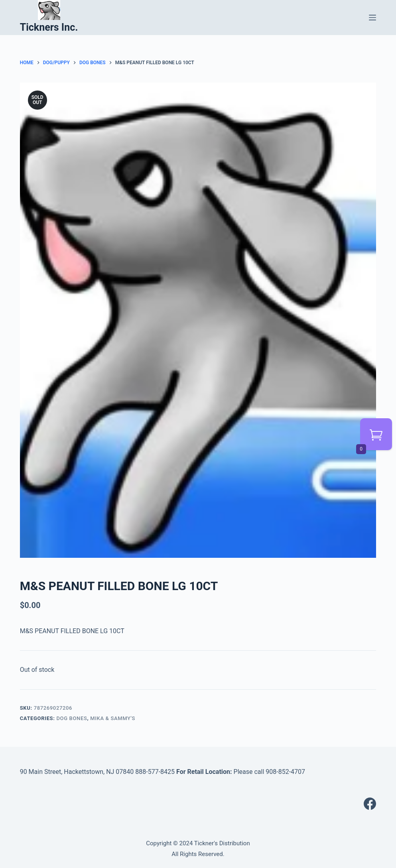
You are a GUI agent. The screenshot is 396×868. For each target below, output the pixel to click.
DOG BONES (72, 718)
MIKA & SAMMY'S (113, 718)
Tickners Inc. (49, 27)
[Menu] (372, 18)
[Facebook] (370, 804)
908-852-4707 (285, 772)
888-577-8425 (155, 772)
